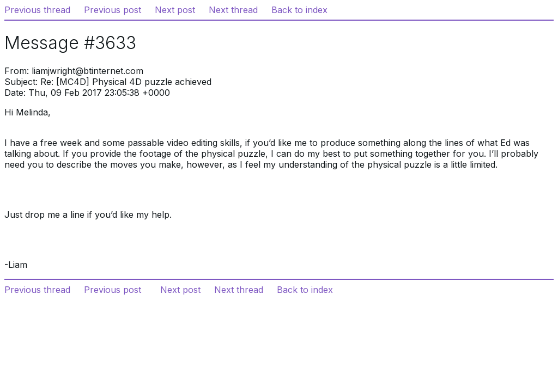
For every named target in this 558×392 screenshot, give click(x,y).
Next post (175, 10)
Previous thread (37, 10)
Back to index (299, 10)
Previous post (113, 10)
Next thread (233, 10)
